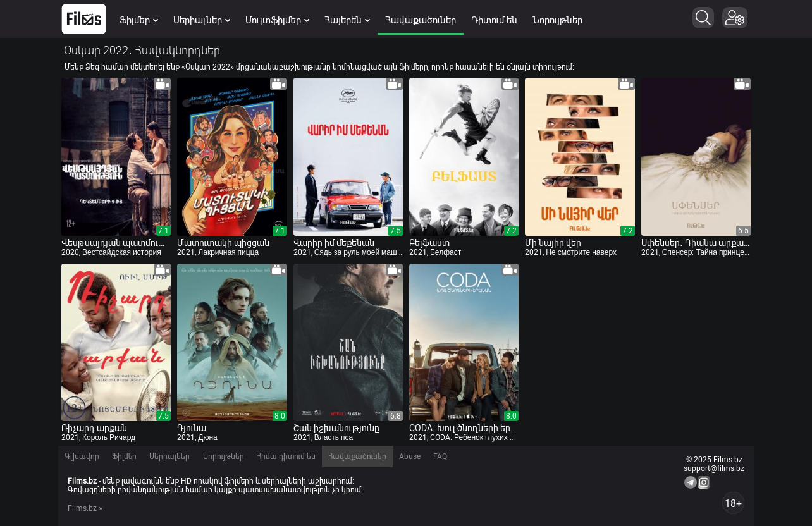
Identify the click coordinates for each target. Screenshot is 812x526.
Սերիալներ (202, 20)
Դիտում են (494, 20)
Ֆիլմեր (139, 20)
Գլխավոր (82, 456)
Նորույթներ (557, 20)
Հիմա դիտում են (286, 456)
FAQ (440, 456)
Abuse (410, 456)
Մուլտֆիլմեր (277, 20)
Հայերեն (347, 20)
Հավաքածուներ (421, 20)
